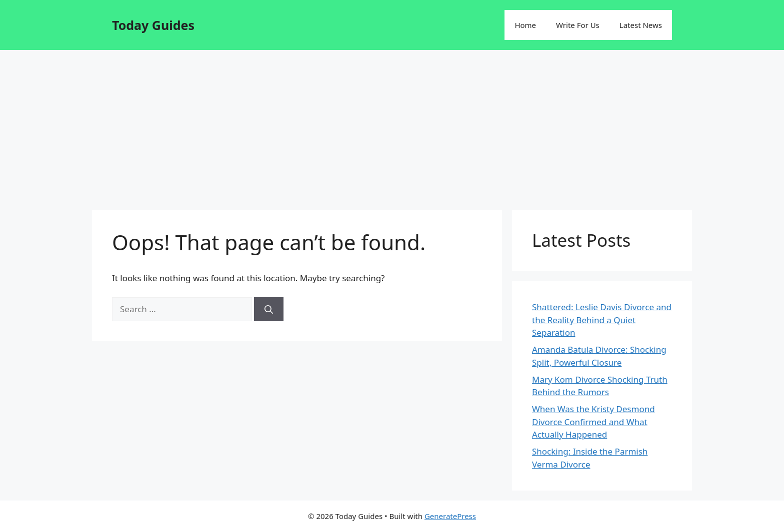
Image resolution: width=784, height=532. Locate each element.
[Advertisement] (392, 125)
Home (525, 25)
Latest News (641, 25)
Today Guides (153, 25)
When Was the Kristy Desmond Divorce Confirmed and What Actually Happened (593, 422)
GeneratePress (450, 516)
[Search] (269, 309)
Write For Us (578, 25)
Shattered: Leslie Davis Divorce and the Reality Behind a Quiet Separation (602, 320)
